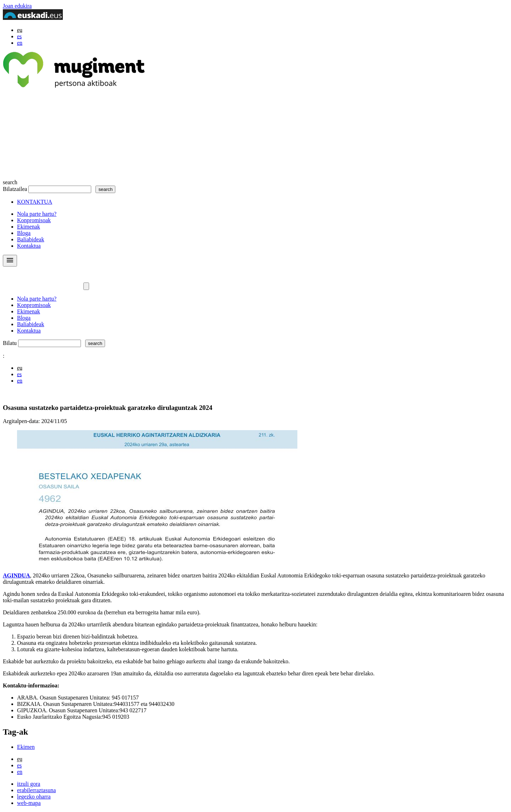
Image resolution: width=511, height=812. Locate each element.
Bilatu (10, 343)
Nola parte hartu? (37, 214)
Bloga (24, 233)
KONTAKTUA (35, 202)
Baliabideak (31, 239)
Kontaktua (29, 246)
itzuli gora (29, 784)
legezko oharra (34, 797)
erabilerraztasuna (36, 790)
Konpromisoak (34, 220)
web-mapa (29, 803)
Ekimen (26, 747)
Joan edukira (17, 6)
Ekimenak (29, 227)
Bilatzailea (15, 189)
